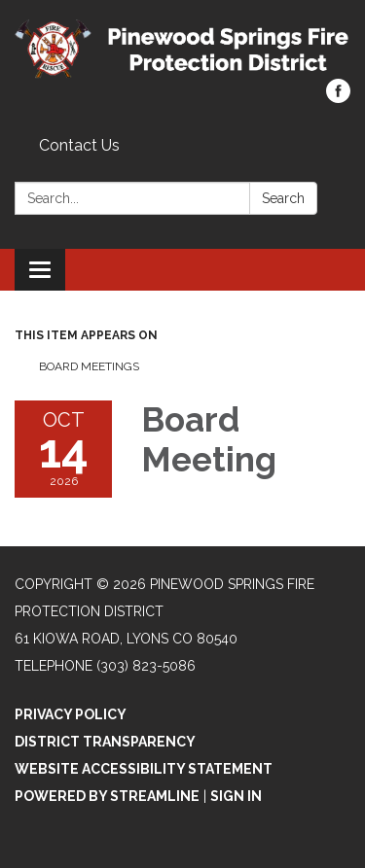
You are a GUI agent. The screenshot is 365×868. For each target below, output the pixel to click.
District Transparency (105, 742)
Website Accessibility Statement (144, 769)
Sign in (236, 796)
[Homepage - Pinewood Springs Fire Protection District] (182, 49)
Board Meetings (89, 366)
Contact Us (79, 145)
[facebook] (338, 98)
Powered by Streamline (107, 796)
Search (283, 198)
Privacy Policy (71, 714)
